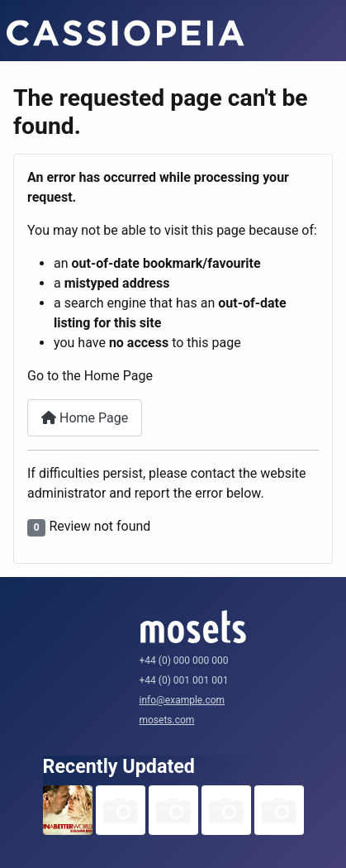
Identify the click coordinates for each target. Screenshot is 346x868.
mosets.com (167, 720)
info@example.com (182, 700)
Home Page (85, 418)
